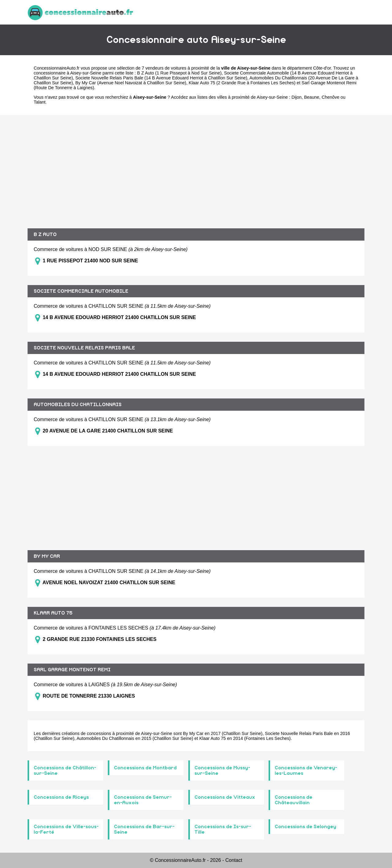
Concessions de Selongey (305, 827)
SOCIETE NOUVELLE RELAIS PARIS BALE (84, 348)
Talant (40, 102)
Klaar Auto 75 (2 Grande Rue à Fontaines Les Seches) (242, 83)
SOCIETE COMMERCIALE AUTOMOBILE (81, 291)
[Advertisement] (196, 167)
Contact (234, 860)
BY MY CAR (47, 556)
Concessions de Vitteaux (225, 797)
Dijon (297, 97)
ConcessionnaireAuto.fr (57, 68)
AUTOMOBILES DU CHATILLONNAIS (78, 405)
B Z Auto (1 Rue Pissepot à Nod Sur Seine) (179, 73)
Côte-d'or (322, 68)
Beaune (312, 97)
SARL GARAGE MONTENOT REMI (72, 670)
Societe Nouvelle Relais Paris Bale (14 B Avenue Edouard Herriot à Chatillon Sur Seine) (161, 78)
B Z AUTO (45, 234)
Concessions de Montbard (145, 768)
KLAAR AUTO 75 (53, 613)
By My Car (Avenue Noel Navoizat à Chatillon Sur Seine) (131, 83)
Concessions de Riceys (61, 797)
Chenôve (330, 97)
